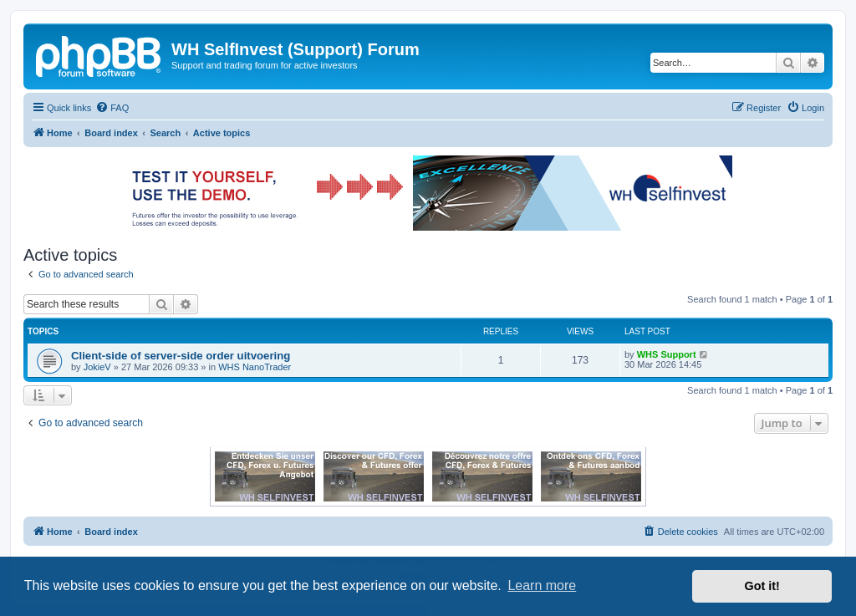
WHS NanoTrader (255, 367)
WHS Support (667, 354)
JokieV (97, 367)
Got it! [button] (762, 586)
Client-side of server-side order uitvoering (181, 356)
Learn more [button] (542, 585)
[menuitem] (112, 108)
